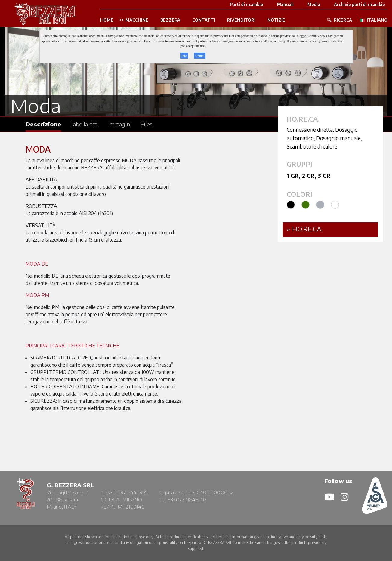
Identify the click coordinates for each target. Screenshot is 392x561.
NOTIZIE (276, 20)
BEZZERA (170, 20)
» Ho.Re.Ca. (305, 229)
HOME (107, 20)
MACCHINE (137, 20)
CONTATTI (204, 20)
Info (184, 56)
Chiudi (200, 56)
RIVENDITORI (241, 20)
